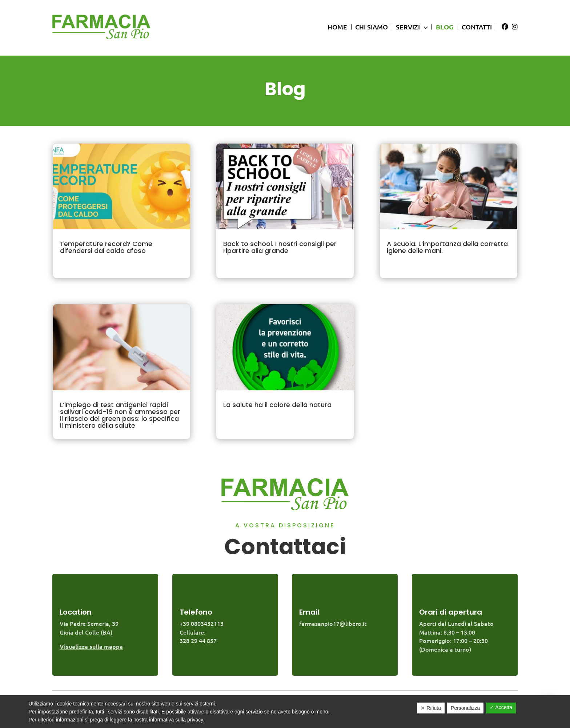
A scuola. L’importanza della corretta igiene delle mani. (447, 247)
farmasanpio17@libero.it (333, 623)
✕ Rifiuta (431, 708)
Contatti (477, 27)
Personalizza (465, 708)
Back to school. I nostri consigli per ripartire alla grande (280, 247)
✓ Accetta (501, 707)
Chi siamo (372, 27)
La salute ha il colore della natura (277, 405)
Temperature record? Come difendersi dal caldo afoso (106, 247)
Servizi (410, 27)
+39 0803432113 (202, 623)
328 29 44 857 (198, 640)
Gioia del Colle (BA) (86, 632)
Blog (445, 27)
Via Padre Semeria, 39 (89, 623)
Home (337, 27)
